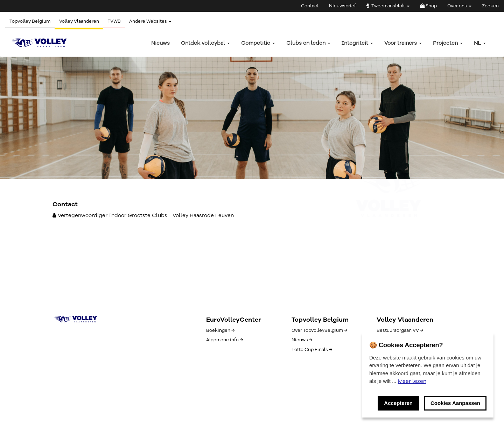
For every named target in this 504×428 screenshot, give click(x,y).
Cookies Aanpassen (455, 403)
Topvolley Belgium (31, 21)
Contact (310, 6)
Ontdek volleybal (205, 43)
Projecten (448, 43)
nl (480, 43)
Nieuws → (302, 340)
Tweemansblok (388, 6)
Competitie (258, 43)
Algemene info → (225, 340)
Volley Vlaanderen (82, 21)
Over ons (459, 6)
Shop (428, 6)
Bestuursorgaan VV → (400, 330)
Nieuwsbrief (342, 6)
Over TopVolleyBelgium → (319, 330)
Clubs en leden (308, 43)
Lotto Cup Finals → (312, 350)
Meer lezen (412, 381)
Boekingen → (220, 330)
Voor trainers (403, 43)
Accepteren (398, 403)
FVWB (119, 21)
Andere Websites (157, 21)
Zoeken (490, 6)
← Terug (62, 130)
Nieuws (160, 43)
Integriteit (357, 43)
